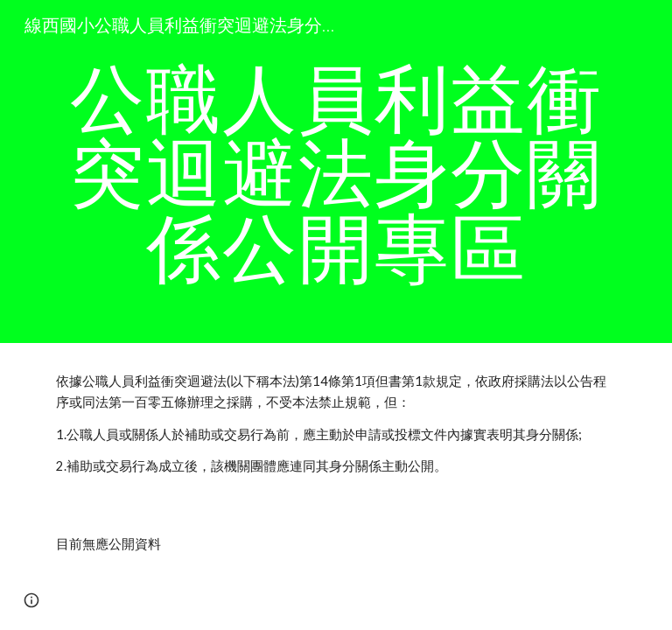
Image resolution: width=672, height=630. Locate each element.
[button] (31, 600)
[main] (336, 171)
